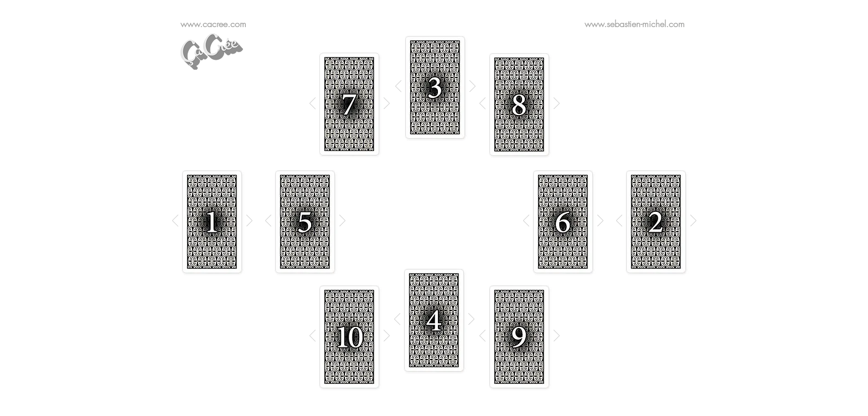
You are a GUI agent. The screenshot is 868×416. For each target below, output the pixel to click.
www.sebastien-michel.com (635, 24)
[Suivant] (387, 104)
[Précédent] (312, 104)
